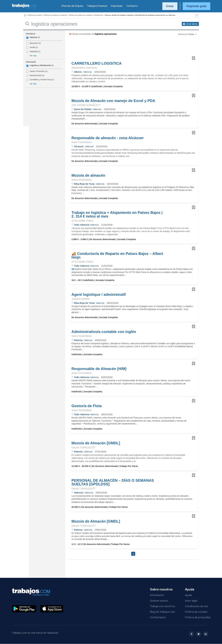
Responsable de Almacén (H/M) (99, 369)
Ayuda (188, 595)
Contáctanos (158, 618)
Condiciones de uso (197, 606)
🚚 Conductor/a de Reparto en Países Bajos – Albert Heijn (117, 256)
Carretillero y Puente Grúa (40, 80)
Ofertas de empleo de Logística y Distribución (86, 15)
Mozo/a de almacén (88, 175)
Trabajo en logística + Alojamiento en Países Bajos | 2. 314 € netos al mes (117, 214)
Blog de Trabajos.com (162, 612)
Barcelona (34, 43)
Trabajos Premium (97, 6)
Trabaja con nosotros (163, 606)
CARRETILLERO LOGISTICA (97, 63)
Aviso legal (191, 601)
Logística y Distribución (40, 65)
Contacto (132, 6)
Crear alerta (192, 24)
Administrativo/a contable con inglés (104, 332)
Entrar (170, 6)
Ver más (33, 56)
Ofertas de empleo (35, 15)
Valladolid (34, 52)
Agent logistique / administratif (99, 295)
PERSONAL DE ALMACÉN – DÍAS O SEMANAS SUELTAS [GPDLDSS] (113, 482)
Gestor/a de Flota (87, 406)
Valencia (33, 37)
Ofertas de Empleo (72, 6)
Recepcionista (35, 75)
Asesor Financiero (37, 71)
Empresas (117, 6)
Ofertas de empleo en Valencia (55, 15)
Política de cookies (196, 612)
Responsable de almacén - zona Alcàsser (108, 138)
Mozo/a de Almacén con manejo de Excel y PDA (113, 101)
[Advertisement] (127, 47)
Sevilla (32, 47)
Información (157, 595)
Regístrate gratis (196, 6)
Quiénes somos (159, 601)
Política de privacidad (198, 618)
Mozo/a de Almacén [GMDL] (96, 443)
